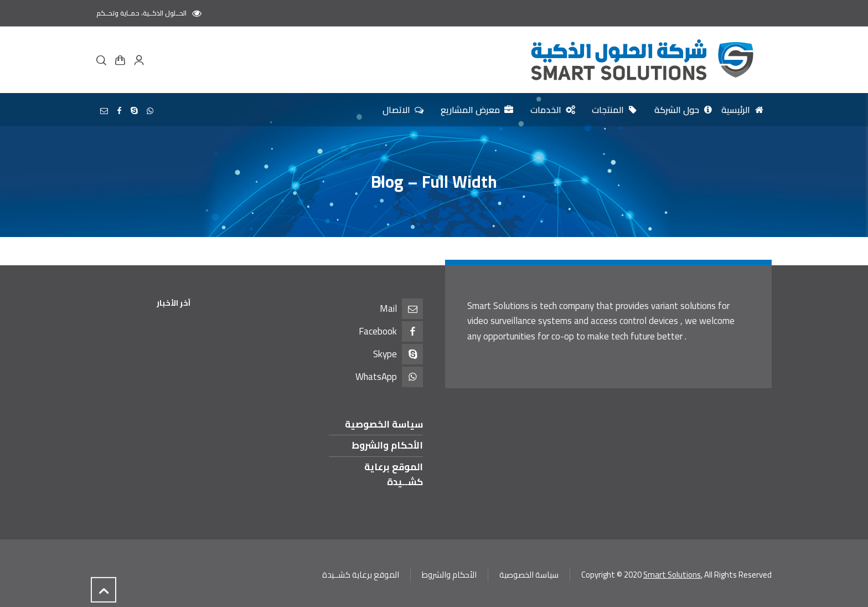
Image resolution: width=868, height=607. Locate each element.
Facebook (378, 331)
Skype (385, 354)
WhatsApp (376, 377)
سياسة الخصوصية (384, 424)
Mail (388, 308)
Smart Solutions (672, 575)
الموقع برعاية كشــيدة (394, 474)
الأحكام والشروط (387, 445)
